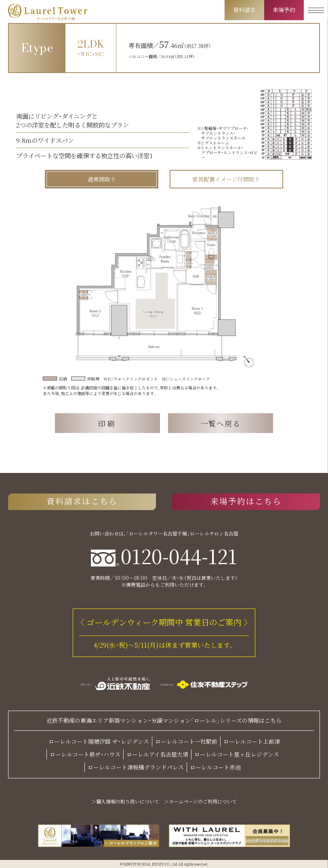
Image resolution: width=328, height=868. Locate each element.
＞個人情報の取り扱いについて (125, 801)
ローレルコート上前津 (252, 741)
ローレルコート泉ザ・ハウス (85, 754)
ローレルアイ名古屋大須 (157, 754)
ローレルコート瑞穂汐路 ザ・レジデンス (99, 741)
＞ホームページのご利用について (200, 801)
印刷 (108, 423)
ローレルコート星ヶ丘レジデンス (237, 754)
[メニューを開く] (316, 10)
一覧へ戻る (221, 423)
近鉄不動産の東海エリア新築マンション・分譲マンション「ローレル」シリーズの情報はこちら (164, 721)
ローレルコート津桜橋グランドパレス (136, 767)
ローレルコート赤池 (215, 767)
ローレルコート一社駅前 (186, 741)
